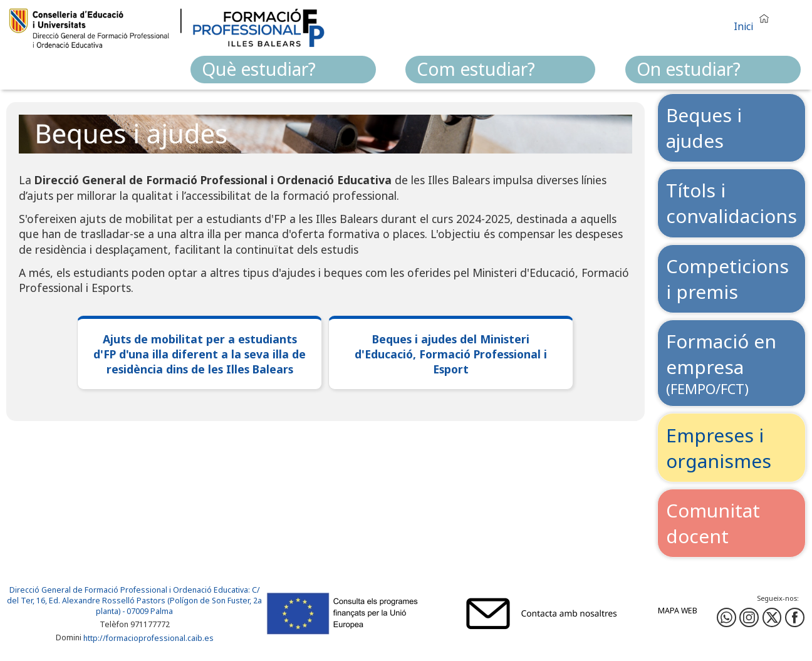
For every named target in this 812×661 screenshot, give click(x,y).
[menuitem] (283, 70)
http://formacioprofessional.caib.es (148, 638)
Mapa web (678, 611)
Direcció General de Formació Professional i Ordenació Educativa (129, 590)
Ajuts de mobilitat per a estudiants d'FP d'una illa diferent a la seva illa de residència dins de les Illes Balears (200, 354)
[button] (754, 21)
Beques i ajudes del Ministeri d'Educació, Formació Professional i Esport (451, 354)
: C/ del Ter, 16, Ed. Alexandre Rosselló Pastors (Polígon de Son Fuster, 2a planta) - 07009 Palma (134, 601)
